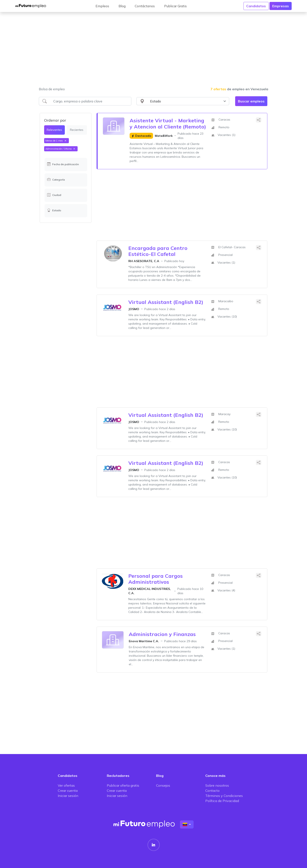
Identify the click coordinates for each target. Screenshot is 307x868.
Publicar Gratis (175, 6)
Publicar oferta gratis (123, 785)
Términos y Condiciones (224, 796)
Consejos (163, 785)
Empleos (102, 6)
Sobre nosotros (217, 785)
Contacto (212, 791)
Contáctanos (145, 6)
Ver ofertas (66, 785)
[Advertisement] (153, 52)
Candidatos (256, 6)
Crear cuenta (68, 791)
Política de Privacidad (222, 801)
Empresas (281, 6)
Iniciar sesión (68, 796)
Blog (122, 6)
